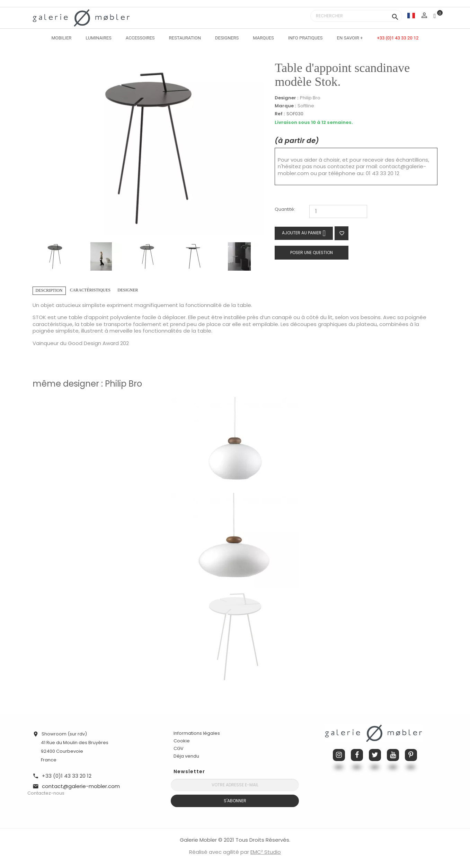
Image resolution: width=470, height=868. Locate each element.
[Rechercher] (356, 16)
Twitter (375, 755)
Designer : (286, 98)
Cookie (182, 741)
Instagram (339, 755)
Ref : (280, 114)
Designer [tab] (128, 290)
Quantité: (285, 210)
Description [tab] (49, 290)
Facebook (357, 755)
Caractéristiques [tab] (90, 290)
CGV (179, 748)
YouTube (393, 755)
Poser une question (312, 252)
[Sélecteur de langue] (411, 15)
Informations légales (197, 733)
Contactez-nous (46, 793)
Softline (306, 106)
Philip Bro (310, 98)
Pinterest (411, 755)
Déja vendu (186, 756)
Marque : (285, 106)
